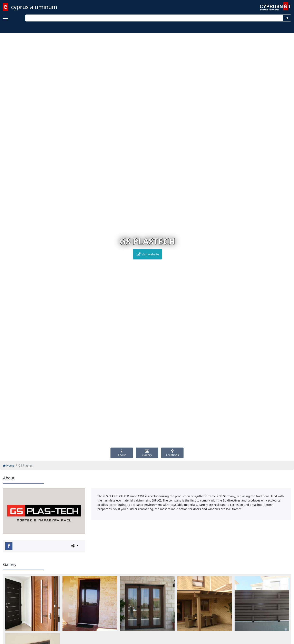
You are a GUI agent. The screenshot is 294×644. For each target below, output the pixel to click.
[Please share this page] (74, 546)
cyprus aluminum (34, 7)
